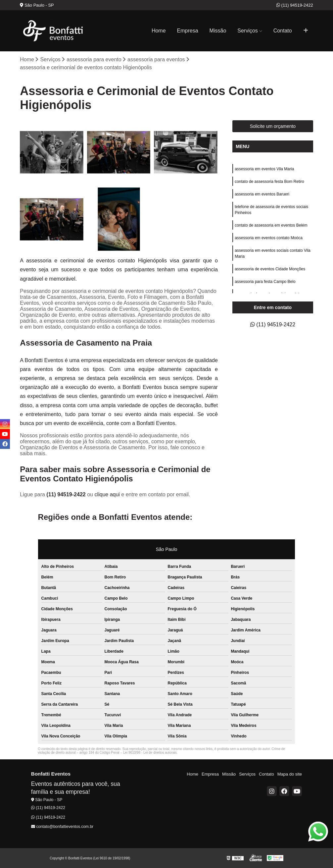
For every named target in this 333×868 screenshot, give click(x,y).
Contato (283, 31)
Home (159, 31)
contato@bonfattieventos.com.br (62, 827)
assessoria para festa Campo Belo (265, 282)
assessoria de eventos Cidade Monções (270, 269)
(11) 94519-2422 (295, 5)
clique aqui (107, 494)
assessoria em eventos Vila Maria (264, 169)
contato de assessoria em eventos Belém (271, 225)
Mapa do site (290, 774)
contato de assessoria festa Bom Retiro (269, 182)
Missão (218, 31)
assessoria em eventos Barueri (262, 194)
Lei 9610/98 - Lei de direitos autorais (150, 753)
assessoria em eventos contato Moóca (269, 238)
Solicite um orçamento (273, 126)
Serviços (247, 31)
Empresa (188, 31)
